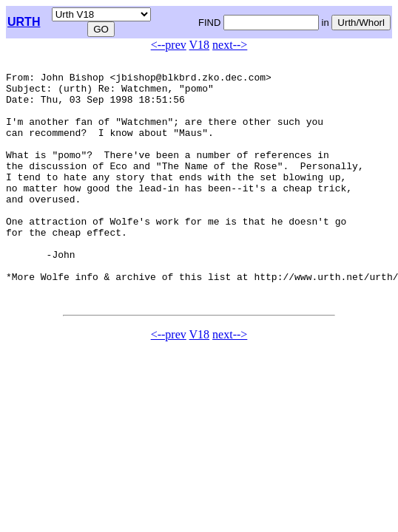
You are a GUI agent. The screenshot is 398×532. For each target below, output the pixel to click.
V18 (200, 45)
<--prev (169, 45)
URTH (24, 22)
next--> (230, 45)
